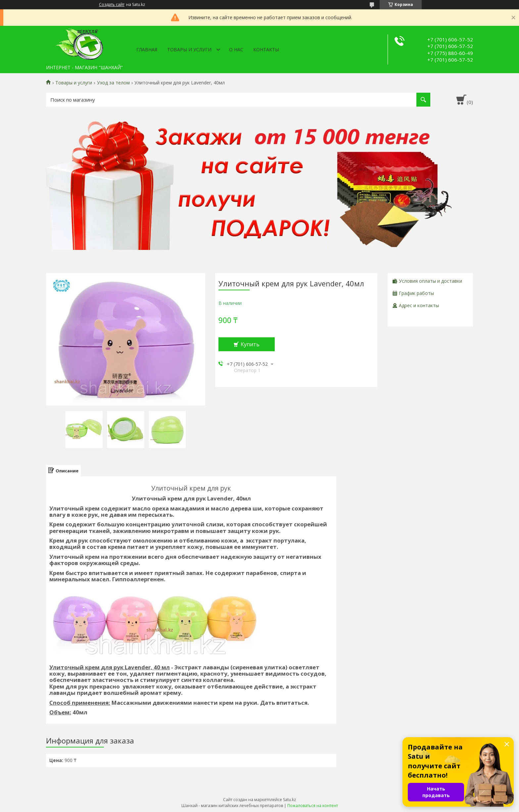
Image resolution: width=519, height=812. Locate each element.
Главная (147, 49)
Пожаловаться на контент (313, 806)
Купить (250, 344)
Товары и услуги (189, 49)
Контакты (266, 49)
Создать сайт (112, 5)
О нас (236, 49)
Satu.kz (289, 800)
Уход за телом (113, 83)
